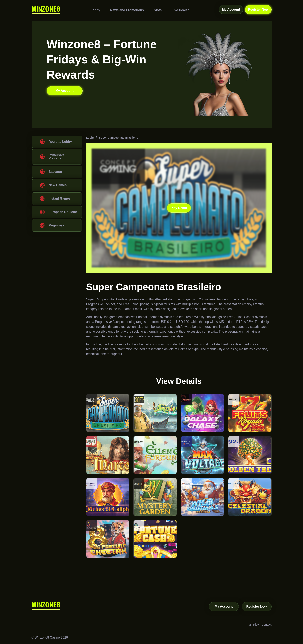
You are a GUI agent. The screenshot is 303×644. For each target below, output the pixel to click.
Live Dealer (180, 10)
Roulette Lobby (60, 142)
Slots (158, 10)
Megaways (57, 225)
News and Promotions (127, 10)
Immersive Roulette (56, 157)
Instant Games (60, 199)
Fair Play (253, 625)
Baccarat (55, 172)
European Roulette (63, 212)
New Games (58, 185)
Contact (267, 625)
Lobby (95, 10)
